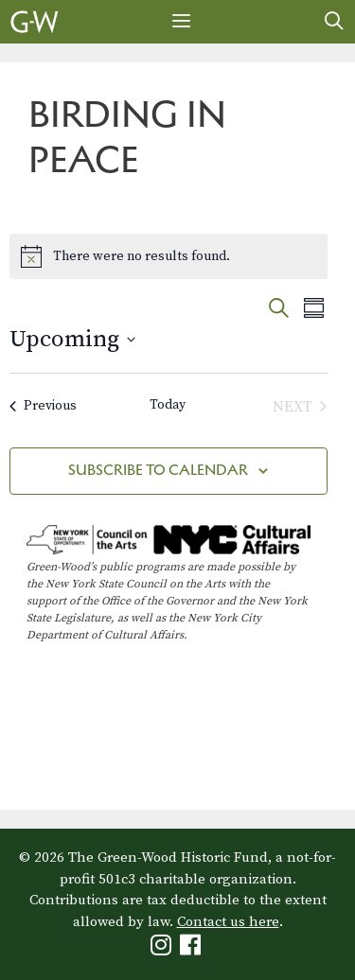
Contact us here (228, 922)
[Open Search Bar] (334, 22)
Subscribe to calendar (158, 470)
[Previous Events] (43, 407)
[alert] (169, 256)
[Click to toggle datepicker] (72, 340)
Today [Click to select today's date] (168, 405)
